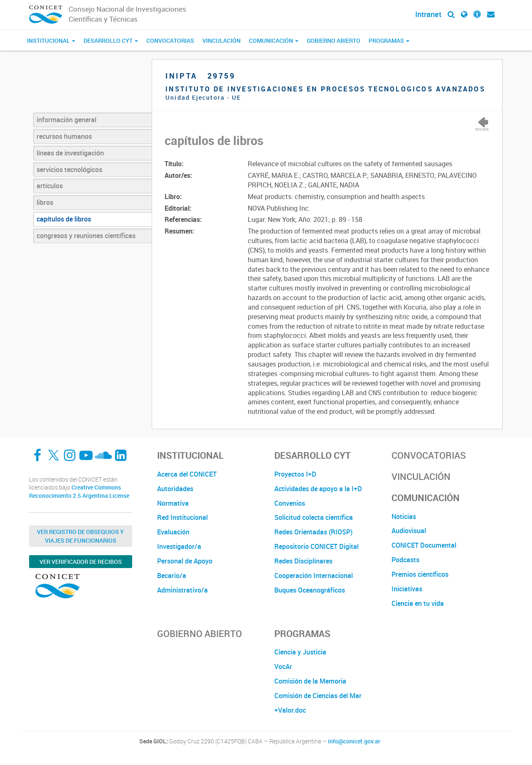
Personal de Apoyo (185, 561)
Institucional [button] (51, 41)
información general (66, 120)
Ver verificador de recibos (81, 562)
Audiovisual (409, 531)
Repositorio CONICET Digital (316, 546)
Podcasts (405, 560)
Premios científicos (420, 574)
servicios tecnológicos (69, 170)
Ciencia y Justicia (300, 652)
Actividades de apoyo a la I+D (318, 489)
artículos (50, 186)
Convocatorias (170, 41)
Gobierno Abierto (334, 41)
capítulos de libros (64, 219)
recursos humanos (64, 136)
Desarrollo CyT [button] (111, 41)
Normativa (173, 503)
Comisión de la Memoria (310, 681)
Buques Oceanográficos (310, 590)
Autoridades (175, 489)
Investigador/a (179, 546)
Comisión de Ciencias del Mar (318, 696)
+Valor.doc (290, 710)
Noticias (404, 517)
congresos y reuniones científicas (86, 236)
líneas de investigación (70, 153)
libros (45, 202)
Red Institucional (182, 517)
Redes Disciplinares (303, 561)
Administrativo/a (182, 590)
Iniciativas (407, 589)
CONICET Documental (424, 545)
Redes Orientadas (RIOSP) (313, 532)
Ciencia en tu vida (418, 603)
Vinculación (222, 41)
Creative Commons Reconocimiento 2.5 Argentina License (79, 491)
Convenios (290, 503)
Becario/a (172, 576)
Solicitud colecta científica (314, 517)
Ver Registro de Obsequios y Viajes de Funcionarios (80, 536)
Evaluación (173, 532)
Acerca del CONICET (187, 474)
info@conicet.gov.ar (354, 741)
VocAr (283, 667)
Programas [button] (389, 41)
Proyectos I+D (295, 474)
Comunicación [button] (274, 41)
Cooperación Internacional (314, 576)
